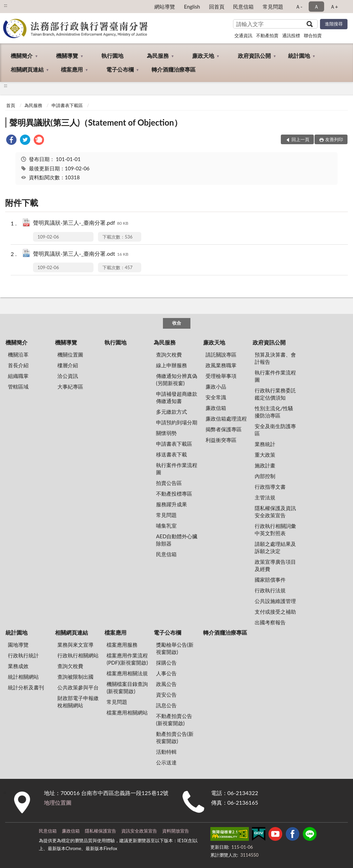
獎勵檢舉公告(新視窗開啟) (175, 648)
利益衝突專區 (221, 440)
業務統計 (265, 444)
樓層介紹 (68, 365)
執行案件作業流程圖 (177, 469)
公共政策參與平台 (78, 687)
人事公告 (166, 673)
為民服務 (158, 56)
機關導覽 (67, 56)
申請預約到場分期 (177, 422)
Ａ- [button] (299, 7)
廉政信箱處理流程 (226, 419)
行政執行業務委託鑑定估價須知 (275, 394)
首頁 (11, 105)
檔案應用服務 (122, 645)
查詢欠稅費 (169, 354)
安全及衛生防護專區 (275, 430)
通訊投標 (291, 35)
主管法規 (265, 497)
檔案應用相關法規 (127, 673)
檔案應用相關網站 (127, 712)
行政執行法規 (270, 590)
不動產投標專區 (174, 494)
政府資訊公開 (254, 56)
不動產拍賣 (267, 35)
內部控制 (265, 476)
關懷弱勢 (166, 433)
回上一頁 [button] (300, 139)
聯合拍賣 (313, 35)
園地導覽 (18, 645)
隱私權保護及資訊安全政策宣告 (275, 512)
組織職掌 (18, 376)
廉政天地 (203, 56)
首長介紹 (18, 365)
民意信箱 (243, 7)
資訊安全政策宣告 (139, 831)
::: (5, 5)
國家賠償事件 (270, 580)
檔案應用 (72, 69)
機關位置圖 (70, 354)
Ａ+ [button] (334, 7)
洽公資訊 (68, 376)
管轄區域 (18, 387)
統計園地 (299, 56)
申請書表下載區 (67, 105)
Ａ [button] (316, 7)
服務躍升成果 (172, 504)
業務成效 (18, 666)
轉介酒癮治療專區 (174, 69)
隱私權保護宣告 (101, 831)
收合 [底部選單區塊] (177, 323)
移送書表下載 (172, 454)
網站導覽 (165, 7)
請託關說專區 (221, 354)
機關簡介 (22, 56)
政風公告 (166, 684)
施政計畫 (265, 465)
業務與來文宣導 (75, 645)
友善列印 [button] (334, 139)
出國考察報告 (270, 622)
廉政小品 (216, 387)
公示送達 (166, 762)
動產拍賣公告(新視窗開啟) (175, 737)
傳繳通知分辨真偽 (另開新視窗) (177, 379)
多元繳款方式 (172, 412)
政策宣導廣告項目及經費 (275, 565)
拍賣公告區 (169, 483)
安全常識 (216, 397)
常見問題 (273, 7)
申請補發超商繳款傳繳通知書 (177, 397)
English (192, 7)
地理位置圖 (58, 802)
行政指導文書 (270, 487)
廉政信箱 (216, 408)
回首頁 (217, 7)
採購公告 (166, 663)
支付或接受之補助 (275, 612)
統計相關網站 (23, 677)
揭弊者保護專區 (224, 429)
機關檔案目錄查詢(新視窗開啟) (127, 687)
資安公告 (166, 695)
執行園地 (112, 56)
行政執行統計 (23, 655)
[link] (11, 141)
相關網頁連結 (27, 69)
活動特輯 (166, 752)
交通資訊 (243, 35)
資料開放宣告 (176, 831)
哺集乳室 (166, 526)
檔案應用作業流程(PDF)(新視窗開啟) (127, 659)
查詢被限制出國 (75, 677)
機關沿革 (18, 354)
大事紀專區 (70, 387)
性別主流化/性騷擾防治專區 (274, 412)
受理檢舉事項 (221, 376)
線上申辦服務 (172, 365)
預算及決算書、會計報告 (275, 358)
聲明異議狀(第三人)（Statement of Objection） (96, 122)
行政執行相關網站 (78, 655)
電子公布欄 (120, 69)
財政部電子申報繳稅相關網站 (78, 702)
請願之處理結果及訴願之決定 (275, 547)
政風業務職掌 (221, 365)
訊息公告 (166, 705)
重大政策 (265, 455)
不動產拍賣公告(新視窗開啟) (174, 719)
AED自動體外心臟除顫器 (177, 540)
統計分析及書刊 (26, 687)
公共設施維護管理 (275, 601)
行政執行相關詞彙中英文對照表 (275, 530)
